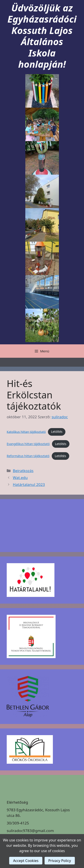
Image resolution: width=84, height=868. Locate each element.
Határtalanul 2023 (29, 484)
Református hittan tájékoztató (28, 456)
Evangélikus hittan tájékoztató (28, 444)
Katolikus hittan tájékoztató (26, 432)
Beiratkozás (23, 471)
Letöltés (57, 432)
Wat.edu (20, 478)
